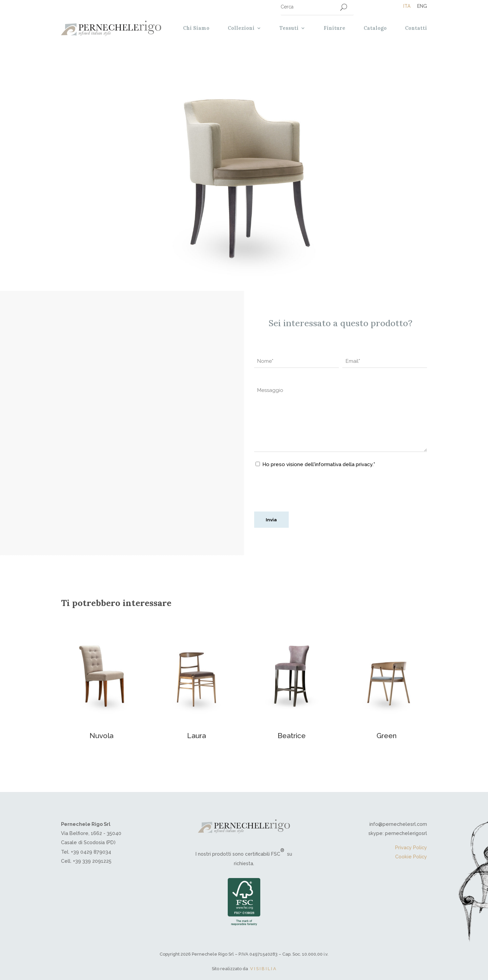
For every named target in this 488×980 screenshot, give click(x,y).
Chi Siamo (196, 28)
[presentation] (306, 493)
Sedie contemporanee (105, 344)
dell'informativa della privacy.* (339, 464)
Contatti (416, 28)
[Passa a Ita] (407, 6)
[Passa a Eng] (419, 6)
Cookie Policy (411, 857)
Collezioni (241, 28)
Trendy (172, 344)
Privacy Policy (411, 847)
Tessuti (289, 28)
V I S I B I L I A (263, 969)
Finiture (334, 28)
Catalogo (375, 28)
